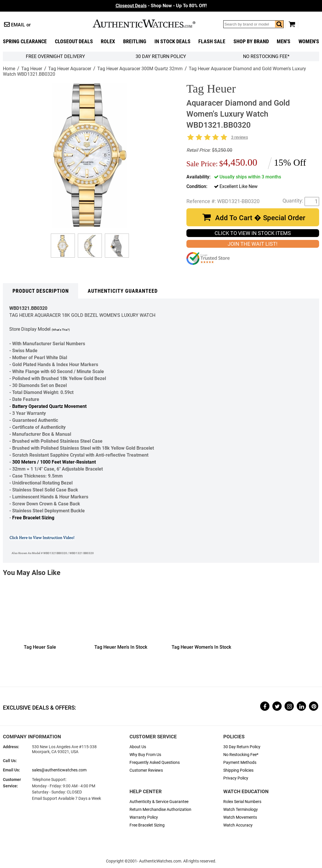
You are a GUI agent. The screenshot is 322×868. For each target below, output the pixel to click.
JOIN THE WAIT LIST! (253, 244)
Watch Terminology (241, 810)
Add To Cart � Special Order (260, 218)
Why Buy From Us (145, 755)
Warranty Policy (144, 817)
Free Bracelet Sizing (33, 518)
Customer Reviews (146, 770)
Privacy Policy (236, 778)
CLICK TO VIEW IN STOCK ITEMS (253, 233)
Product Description (41, 291)
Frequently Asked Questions (155, 763)
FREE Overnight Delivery (55, 56)
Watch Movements (240, 817)
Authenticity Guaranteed (123, 291)
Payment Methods (240, 763)
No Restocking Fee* (266, 56)
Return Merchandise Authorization (160, 810)
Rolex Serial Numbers (242, 802)
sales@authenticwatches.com (59, 770)
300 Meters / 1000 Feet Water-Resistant (54, 462)
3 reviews (240, 137)
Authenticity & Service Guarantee (159, 802)
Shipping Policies (238, 770)
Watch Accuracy (238, 825)
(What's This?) (61, 330)
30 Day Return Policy (242, 747)
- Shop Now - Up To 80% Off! (161, 6)
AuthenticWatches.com (150, 23)
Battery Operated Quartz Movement (49, 406)
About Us (138, 747)
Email (18, 25)
